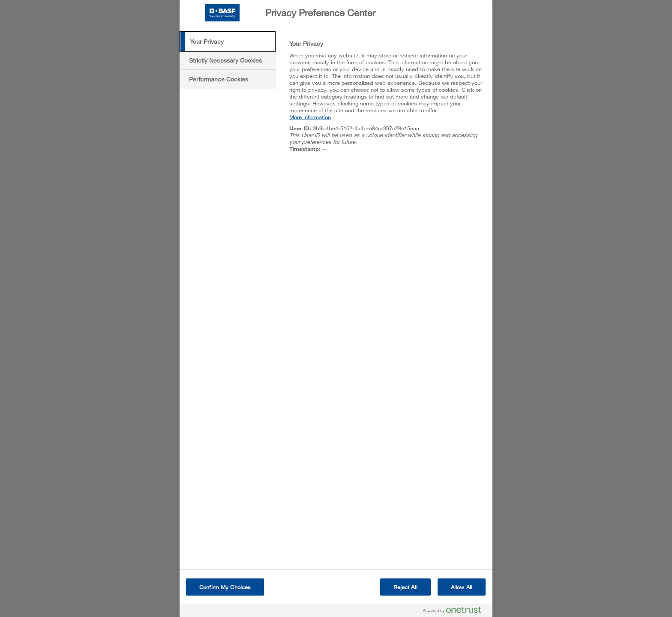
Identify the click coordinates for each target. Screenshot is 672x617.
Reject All (405, 587)
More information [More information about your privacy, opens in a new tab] (310, 117)
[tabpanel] (387, 101)
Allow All (462, 587)
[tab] (228, 42)
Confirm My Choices (225, 587)
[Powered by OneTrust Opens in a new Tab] (456, 612)
